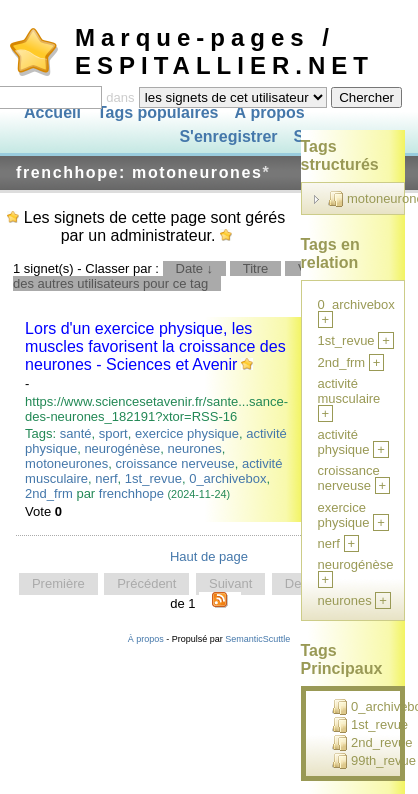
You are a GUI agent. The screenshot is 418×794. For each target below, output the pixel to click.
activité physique (344, 442)
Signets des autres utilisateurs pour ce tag (209, 276)
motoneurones (66, 463)
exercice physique (187, 433)
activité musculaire (349, 391)
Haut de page (209, 556)
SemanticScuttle (257, 639)
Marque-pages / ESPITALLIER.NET (224, 51)
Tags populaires (158, 112)
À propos (269, 112)
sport (113, 433)
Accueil (52, 112)
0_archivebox (227, 478)
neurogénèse (122, 448)
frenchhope (131, 493)
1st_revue (153, 478)
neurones (195, 448)
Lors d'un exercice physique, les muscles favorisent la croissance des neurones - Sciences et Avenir (155, 346)
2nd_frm (49, 493)
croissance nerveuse (174, 463)
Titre (256, 268)
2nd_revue (372, 743)
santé (76, 433)
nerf (106, 478)
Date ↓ (195, 268)
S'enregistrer (228, 137)
